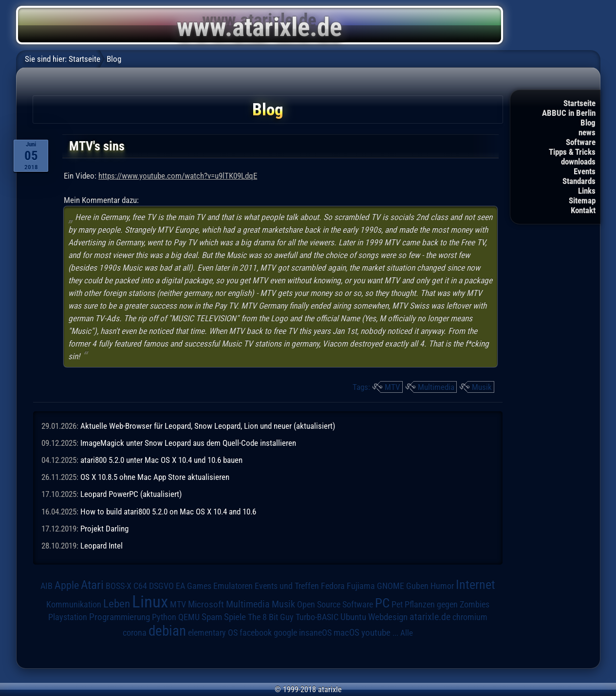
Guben (417, 586)
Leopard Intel (102, 546)
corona (135, 633)
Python (164, 617)
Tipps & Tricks (572, 152)
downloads (578, 162)
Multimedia (436, 387)
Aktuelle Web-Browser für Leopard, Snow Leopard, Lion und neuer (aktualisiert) (208, 426)
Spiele (235, 617)
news (587, 132)
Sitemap (582, 201)
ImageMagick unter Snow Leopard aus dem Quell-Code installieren (188, 443)
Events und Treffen (287, 586)
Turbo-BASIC (317, 617)
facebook (256, 633)
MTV (392, 387)
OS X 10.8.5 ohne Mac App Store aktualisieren (155, 477)
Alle (407, 633)
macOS (346, 633)
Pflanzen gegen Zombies (447, 604)
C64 (140, 586)
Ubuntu (353, 617)
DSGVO (161, 586)
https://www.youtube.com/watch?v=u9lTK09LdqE (178, 176)
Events (585, 171)
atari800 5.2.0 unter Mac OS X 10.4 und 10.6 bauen (161, 460)
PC (382, 603)
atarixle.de (430, 617)
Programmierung (120, 617)
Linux (150, 602)
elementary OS (213, 632)
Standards (579, 181)
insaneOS (315, 633)
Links (587, 191)
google (285, 633)
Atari (92, 585)
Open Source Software (335, 604)
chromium (470, 617)
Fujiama (361, 586)
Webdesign (388, 617)
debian (167, 631)
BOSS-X (119, 586)
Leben (117, 604)
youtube (376, 632)
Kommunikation (74, 604)
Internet (476, 585)
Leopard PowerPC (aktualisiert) (131, 494)
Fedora (333, 586)
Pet (397, 604)
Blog (588, 123)
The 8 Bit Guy (271, 617)
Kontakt (583, 210)
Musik (482, 387)
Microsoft (206, 604)
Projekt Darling (104, 529)
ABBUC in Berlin (569, 113)
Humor (442, 586)
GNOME (391, 586)
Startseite (579, 103)
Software (581, 142)
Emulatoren (233, 586)
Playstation (68, 617)
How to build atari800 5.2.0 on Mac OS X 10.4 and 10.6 (168, 512)
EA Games (194, 586)
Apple (67, 585)
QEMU (189, 617)
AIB (47, 586)
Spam (212, 617)
